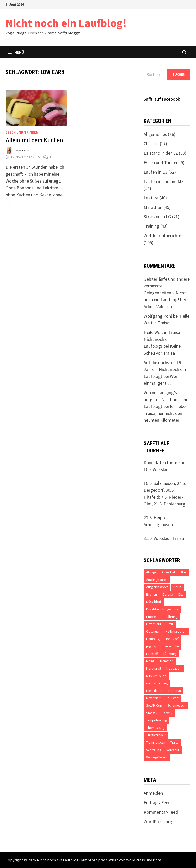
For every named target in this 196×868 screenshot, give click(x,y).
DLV (181, 594)
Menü (16, 52)
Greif (170, 624)
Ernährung (170, 617)
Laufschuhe (171, 646)
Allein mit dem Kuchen (34, 140)
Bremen (152, 594)
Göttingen (153, 631)
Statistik (152, 713)
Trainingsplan (156, 743)
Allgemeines (155, 134)
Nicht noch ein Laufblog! (66, 23)
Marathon (153, 207)
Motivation (174, 668)
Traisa (175, 743)
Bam (157, 860)
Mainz (150, 661)
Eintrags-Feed (157, 803)
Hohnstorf (172, 639)
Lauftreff (152, 654)
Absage (151, 572)
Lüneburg (170, 654)
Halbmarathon (176, 631)
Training (151, 226)
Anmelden (153, 793)
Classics (151, 144)
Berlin (177, 587)
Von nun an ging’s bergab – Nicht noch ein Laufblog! (166, 399)
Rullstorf (173, 698)
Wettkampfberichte (162, 236)
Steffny (167, 713)
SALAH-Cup (154, 706)
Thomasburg (155, 728)
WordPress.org (158, 821)
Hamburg (153, 639)
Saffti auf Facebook (162, 99)
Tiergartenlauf (156, 735)
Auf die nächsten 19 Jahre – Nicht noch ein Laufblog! (165, 369)
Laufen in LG (156, 172)
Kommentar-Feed (161, 812)
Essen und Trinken (22, 132)
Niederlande (155, 691)
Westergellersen (157, 757)
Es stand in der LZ (161, 153)
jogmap (152, 646)
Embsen (152, 617)
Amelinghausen (157, 580)
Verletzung (154, 750)
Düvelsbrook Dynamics (162, 609)
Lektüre (151, 198)
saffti (25, 150)
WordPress (136, 860)
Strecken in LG (157, 217)
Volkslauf (173, 750)
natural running (157, 683)
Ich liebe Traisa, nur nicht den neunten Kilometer (165, 413)
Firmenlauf (154, 624)
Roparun (175, 691)
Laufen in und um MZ (164, 181)
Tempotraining (157, 720)
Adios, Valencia (158, 306)
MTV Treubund (156, 676)
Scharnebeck (176, 706)
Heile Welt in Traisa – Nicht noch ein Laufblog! (164, 339)
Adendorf (168, 572)
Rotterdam (154, 698)
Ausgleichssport (157, 587)
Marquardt (154, 668)
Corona (168, 594)
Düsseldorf (154, 602)
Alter (183, 572)
